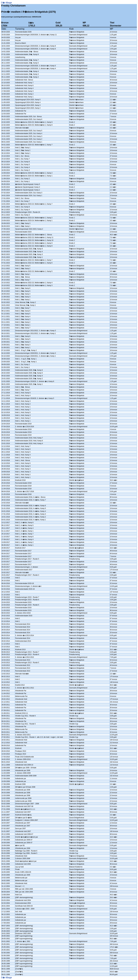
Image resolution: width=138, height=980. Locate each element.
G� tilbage (6, 3)
